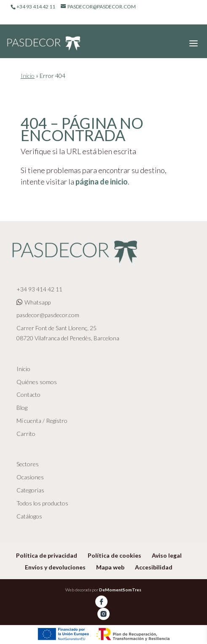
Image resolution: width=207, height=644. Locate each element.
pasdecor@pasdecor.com (48, 315)
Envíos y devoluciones (55, 567)
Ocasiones (30, 477)
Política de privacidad (47, 555)
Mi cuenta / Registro (42, 421)
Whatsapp (34, 302)
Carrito (26, 434)
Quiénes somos (37, 382)
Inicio (28, 76)
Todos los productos (42, 503)
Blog (22, 408)
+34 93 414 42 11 (39, 289)
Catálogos (29, 516)
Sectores (28, 464)
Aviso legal (167, 555)
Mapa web (110, 567)
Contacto (28, 394)
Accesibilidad (154, 567)
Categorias (30, 490)
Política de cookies (114, 555)
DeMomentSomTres (120, 590)
